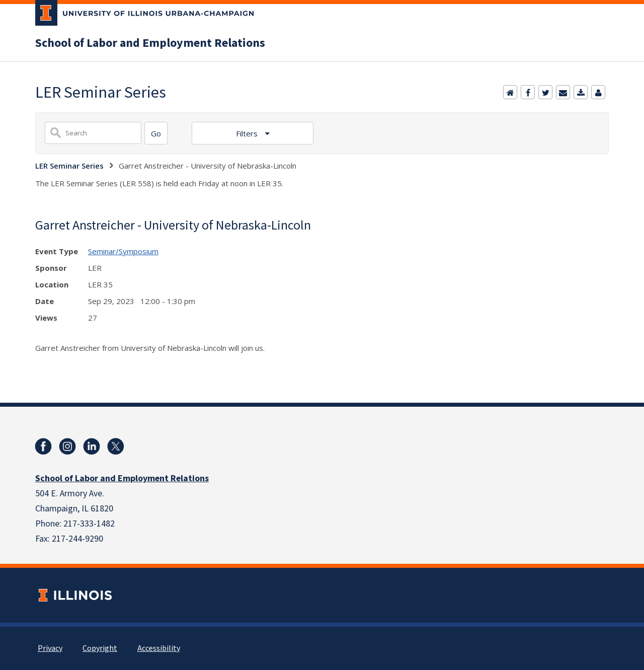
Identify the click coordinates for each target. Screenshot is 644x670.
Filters (248, 133)
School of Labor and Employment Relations (150, 43)
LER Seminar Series (69, 166)
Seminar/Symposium (123, 251)
